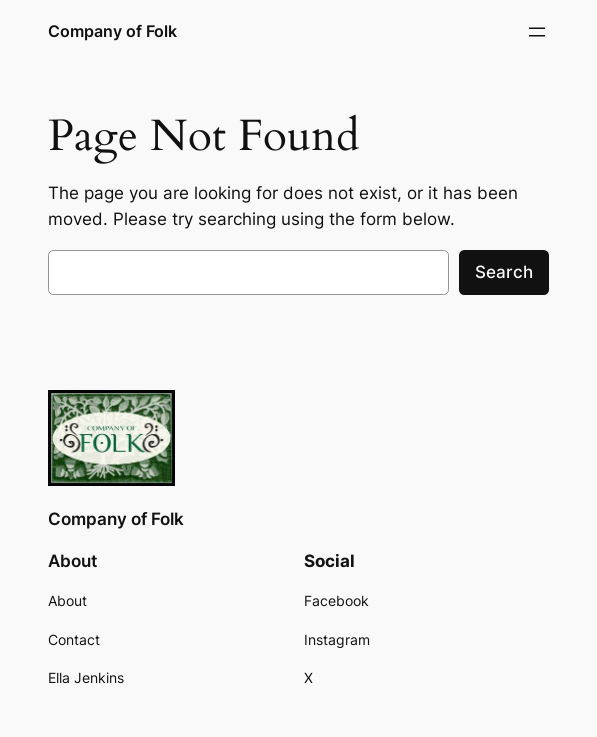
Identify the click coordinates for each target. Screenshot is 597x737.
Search (504, 272)
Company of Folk (112, 31)
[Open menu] (537, 32)
